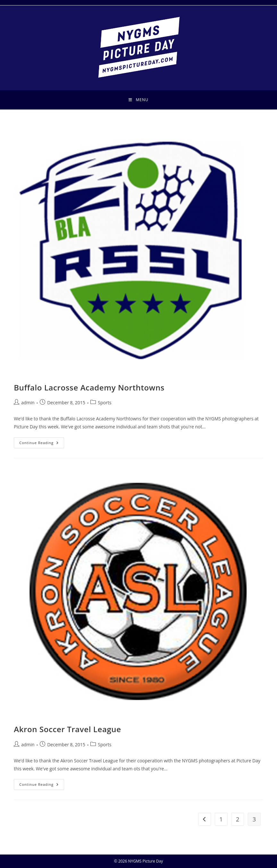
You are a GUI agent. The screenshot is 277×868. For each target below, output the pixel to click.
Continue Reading (42, 444)
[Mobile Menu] (138, 100)
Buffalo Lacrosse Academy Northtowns (89, 387)
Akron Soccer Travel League (67, 729)
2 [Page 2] (238, 819)
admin (28, 403)
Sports (105, 403)
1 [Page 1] (221, 819)
